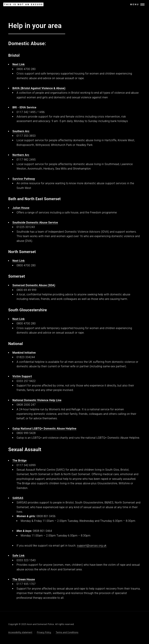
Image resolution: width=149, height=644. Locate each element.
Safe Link (18, 556)
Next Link (19, 64)
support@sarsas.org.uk (92, 546)
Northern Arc (21, 155)
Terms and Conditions (67, 632)
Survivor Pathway (24, 179)
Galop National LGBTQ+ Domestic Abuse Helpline (44, 429)
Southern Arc (21, 131)
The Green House (24, 579)
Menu (135, 4)
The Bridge (19, 461)
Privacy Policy (44, 632)
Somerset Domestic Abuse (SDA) (34, 285)
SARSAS (18, 498)
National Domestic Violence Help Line (37, 400)
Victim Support (22, 376)
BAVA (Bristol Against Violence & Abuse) (39, 88)
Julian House (21, 208)
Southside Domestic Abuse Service (35, 223)
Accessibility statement (20, 632)
